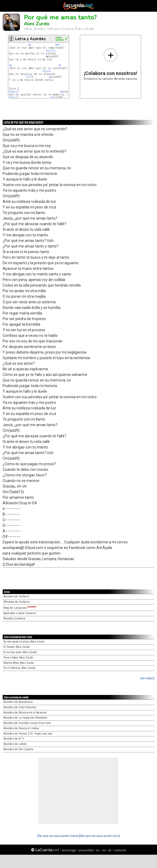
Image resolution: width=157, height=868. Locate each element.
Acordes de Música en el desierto (25, 713)
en (104, 850)
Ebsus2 (51, 51)
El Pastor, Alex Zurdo (16, 647)
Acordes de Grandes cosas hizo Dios (27, 723)
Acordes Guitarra (14, 618)
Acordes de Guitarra (16, 596)
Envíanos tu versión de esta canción (111, 64)
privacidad (86, 850)
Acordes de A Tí (14, 739)
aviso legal (69, 850)
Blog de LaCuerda (20, 608)
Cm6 (57, 45)
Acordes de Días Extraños (20, 707)
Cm (59, 65)
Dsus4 (47, 71)
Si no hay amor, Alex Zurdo (20, 652)
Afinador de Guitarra (16, 602)
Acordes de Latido (15, 744)
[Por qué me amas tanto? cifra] (100, 836)
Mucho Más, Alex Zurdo (19, 663)
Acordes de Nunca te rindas (21, 728)
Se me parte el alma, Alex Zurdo (24, 642)
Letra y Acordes (30, 39)
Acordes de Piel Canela (18, 749)
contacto (120, 850)
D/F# (30, 77)
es (98, 850)
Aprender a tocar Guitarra (20, 613)
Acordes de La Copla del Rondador (25, 718)
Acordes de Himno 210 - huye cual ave (28, 734)
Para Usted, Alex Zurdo (18, 658)
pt (110, 850)
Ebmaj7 (14, 92)
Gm (30, 45)
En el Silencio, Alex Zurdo (19, 668)
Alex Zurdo (37, 24)
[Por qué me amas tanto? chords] (59, 836)
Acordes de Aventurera (18, 702)
